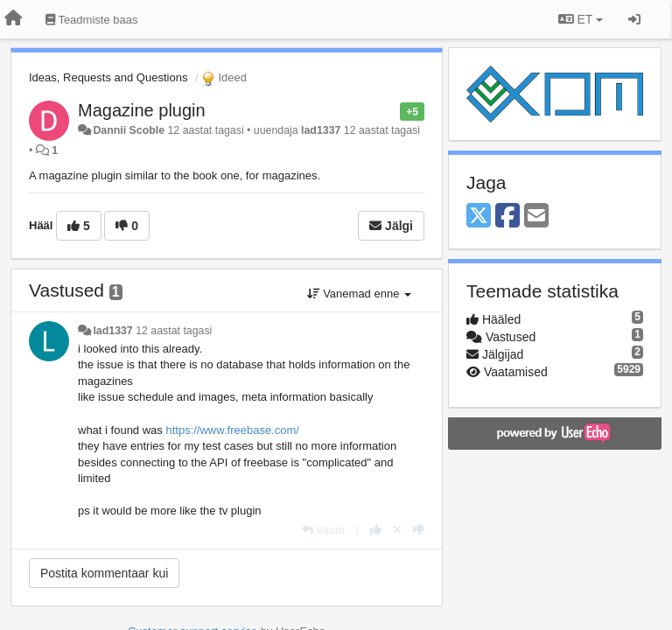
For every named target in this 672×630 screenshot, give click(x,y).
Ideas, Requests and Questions (108, 77)
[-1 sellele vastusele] (419, 530)
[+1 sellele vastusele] (376, 530)
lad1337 (321, 130)
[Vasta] (323, 530)
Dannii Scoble (129, 130)
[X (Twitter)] (479, 217)
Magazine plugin (142, 110)
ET (581, 19)
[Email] (536, 217)
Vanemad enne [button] (359, 294)
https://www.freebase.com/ (232, 430)
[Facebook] (507, 217)
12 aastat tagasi (174, 331)
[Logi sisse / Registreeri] (634, 19)
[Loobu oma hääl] (397, 530)
